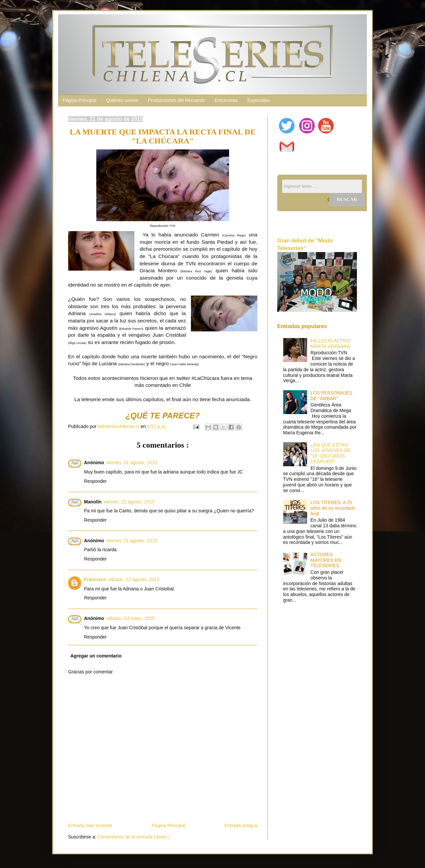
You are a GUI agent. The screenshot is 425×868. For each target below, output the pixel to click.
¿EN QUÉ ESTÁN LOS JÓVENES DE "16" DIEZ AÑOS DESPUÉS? (331, 453)
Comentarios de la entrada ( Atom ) (134, 837)
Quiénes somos (122, 100)
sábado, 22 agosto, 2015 (133, 579)
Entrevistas (226, 100)
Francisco (95, 579)
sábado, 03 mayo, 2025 (130, 618)
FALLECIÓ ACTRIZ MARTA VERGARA (331, 344)
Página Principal (80, 100)
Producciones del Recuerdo (176, 100)
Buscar (347, 199)
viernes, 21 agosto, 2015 (132, 463)
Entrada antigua (241, 825)
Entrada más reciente (90, 825)
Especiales (259, 100)
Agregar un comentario (96, 656)
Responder (95, 481)
